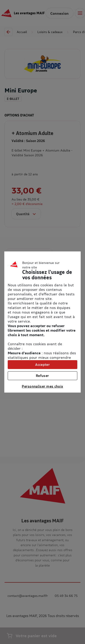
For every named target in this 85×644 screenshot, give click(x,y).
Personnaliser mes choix (42, 386)
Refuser (42, 376)
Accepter (42, 364)
